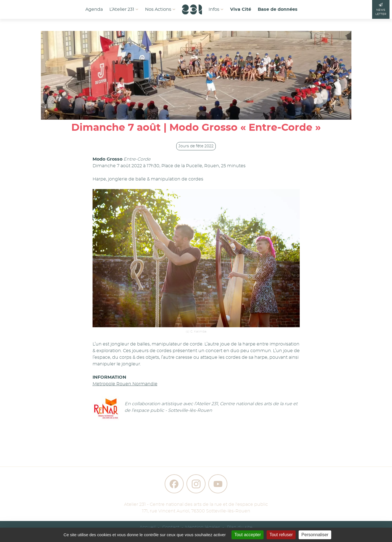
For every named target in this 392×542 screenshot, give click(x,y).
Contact (171, 527)
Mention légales (203, 527)
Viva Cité (241, 9)
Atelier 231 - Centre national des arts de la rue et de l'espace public (196, 504)
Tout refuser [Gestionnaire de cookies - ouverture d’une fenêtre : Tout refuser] (281, 535)
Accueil (148, 527)
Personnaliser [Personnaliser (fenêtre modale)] (315, 535)
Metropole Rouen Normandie (125, 384)
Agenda (94, 9)
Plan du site (240, 527)
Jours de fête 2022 (196, 146)
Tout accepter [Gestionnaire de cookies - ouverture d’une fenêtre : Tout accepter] (248, 535)
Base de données (278, 9)
